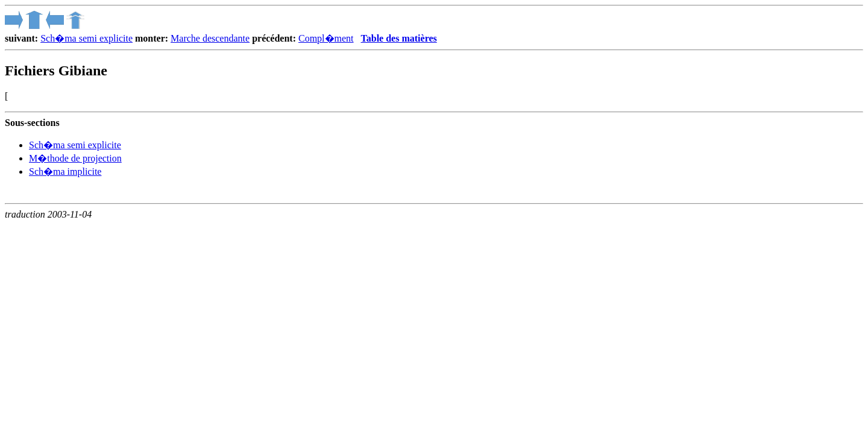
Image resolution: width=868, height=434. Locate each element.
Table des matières (399, 38)
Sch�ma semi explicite (86, 38)
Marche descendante (210, 38)
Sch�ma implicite (65, 171)
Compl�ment (326, 38)
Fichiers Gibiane (56, 71)
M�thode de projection (75, 158)
